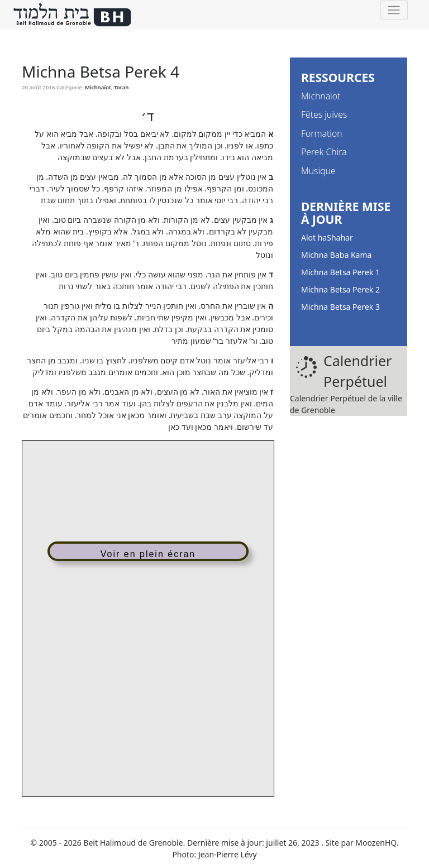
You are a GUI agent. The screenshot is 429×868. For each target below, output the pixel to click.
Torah (121, 87)
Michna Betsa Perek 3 (340, 307)
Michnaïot (98, 87)
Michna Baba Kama (336, 255)
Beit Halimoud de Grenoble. (134, 843)
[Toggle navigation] (394, 10)
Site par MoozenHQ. (362, 843)
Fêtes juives (324, 114)
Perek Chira (324, 152)
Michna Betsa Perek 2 (340, 289)
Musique (318, 171)
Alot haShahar (327, 238)
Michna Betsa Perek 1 (340, 272)
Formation (322, 133)
